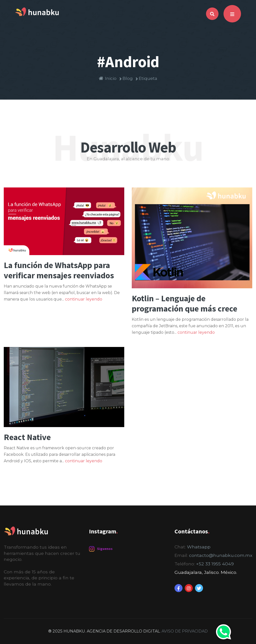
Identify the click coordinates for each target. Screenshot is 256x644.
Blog (126, 79)
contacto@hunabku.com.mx (221, 555)
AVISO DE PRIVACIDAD (185, 631)
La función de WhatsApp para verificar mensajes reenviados (59, 270)
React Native (27, 437)
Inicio (108, 79)
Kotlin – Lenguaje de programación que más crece (184, 303)
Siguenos (101, 549)
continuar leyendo (84, 299)
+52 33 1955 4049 (215, 564)
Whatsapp (199, 547)
